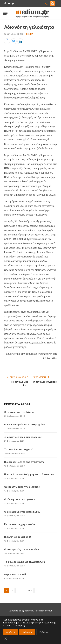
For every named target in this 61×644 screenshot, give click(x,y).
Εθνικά (30, 34)
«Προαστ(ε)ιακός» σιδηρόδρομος (23, 437)
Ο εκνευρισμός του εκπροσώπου (22, 512)
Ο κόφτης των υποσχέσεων (20, 499)
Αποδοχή (11, 632)
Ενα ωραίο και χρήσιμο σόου (20, 524)
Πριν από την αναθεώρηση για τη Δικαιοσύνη (29, 474)
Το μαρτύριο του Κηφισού (19, 449)
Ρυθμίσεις (44, 632)
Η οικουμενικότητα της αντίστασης (24, 462)
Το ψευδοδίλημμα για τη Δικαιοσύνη (24, 562)
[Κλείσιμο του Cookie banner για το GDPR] (6, 639)
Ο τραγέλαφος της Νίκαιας (20, 412)
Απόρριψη (27, 632)
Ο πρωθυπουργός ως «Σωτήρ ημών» (25, 425)
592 (30, 590)
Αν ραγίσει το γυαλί (15, 574)
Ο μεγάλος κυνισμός (45, 382)
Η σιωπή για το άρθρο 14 (18, 537)
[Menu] (5, 13)
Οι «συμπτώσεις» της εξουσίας (22, 487)
